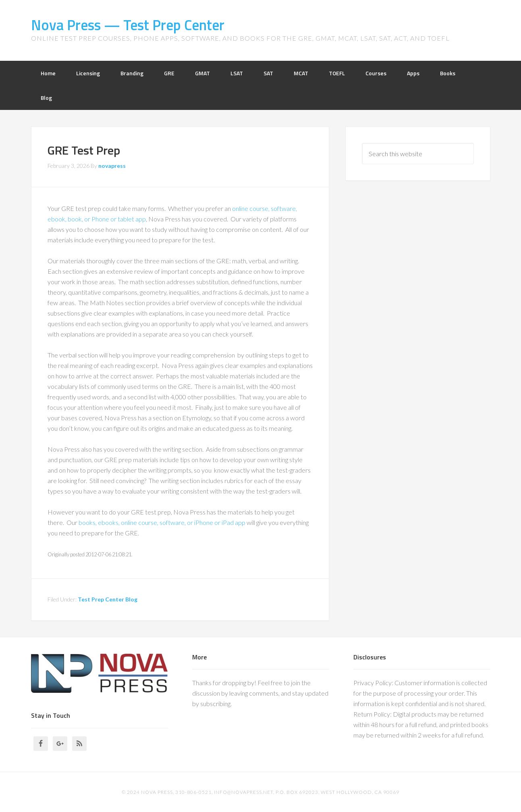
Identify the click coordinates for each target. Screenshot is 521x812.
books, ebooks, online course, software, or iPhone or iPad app (162, 522)
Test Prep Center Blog (108, 599)
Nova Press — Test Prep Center (128, 25)
